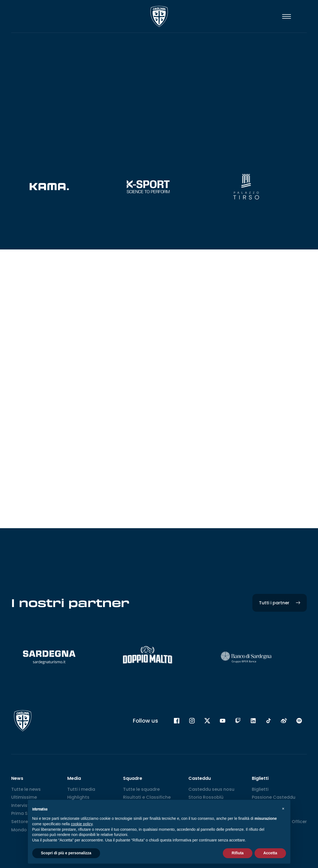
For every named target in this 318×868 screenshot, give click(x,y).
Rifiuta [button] (238, 853)
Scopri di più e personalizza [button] (66, 853)
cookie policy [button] (82, 824)
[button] (283, 809)
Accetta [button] (270, 853)
